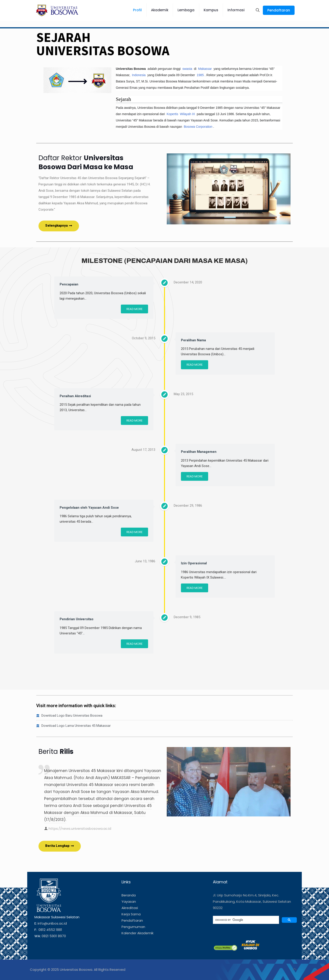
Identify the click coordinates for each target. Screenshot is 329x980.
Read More (134, 309)
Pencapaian (69, 284)
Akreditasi (130, 908)
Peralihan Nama (193, 340)
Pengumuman (133, 927)
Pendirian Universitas (77, 619)
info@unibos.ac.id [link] (52, 923)
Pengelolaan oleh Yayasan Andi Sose (89, 508)
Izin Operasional (194, 563)
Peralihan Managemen (199, 452)
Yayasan (129, 901)
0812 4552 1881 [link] (50, 930)
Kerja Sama (131, 914)
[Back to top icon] (294, 969)
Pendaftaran (279, 10)
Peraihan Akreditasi (75, 396)
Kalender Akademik (137, 933)
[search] (246, 920)
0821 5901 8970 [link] (54, 936)
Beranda (129, 895)
